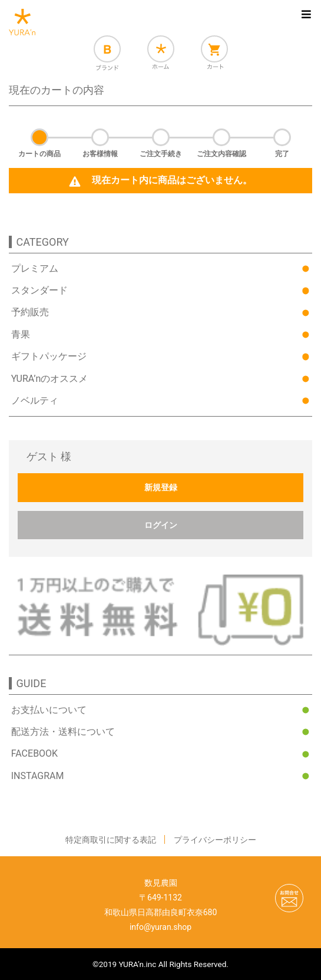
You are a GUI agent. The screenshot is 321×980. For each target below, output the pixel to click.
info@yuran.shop (160, 927)
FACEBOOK (34, 753)
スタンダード (39, 290)
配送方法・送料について (63, 732)
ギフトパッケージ (49, 356)
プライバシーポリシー (215, 840)
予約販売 (30, 312)
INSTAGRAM (38, 776)
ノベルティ (35, 400)
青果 (21, 334)
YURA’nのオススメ (49, 379)
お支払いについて (49, 710)
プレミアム (35, 268)
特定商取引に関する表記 (111, 840)
